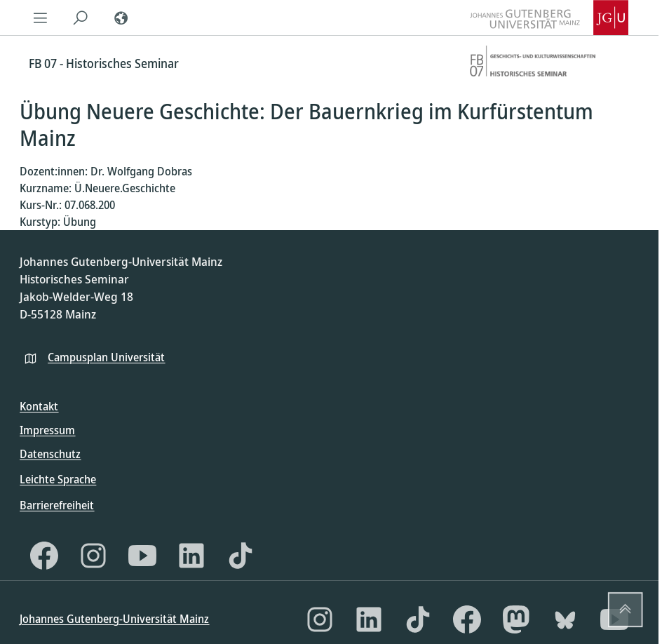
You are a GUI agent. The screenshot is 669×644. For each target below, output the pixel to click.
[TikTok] (241, 556)
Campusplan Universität (106, 357)
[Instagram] (93, 556)
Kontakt (39, 406)
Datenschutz (50, 454)
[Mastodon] (516, 619)
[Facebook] (44, 556)
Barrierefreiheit (57, 505)
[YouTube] (142, 556)
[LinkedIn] (191, 556)
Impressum (47, 430)
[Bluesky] (565, 619)
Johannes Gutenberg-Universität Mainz (114, 619)
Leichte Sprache (58, 479)
